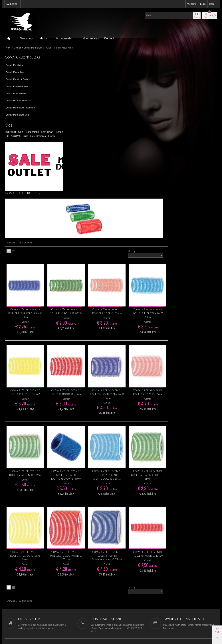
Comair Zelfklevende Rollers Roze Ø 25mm (158, 173)
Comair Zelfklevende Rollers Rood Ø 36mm (119, 252)
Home (8, 48)
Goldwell (32, 136)
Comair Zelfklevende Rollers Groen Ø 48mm (79, 332)
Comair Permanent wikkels (19, 101)
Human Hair (15, 136)
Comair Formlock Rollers (18, 79)
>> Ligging (10, 518)
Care (51, 136)
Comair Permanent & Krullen (38, 48)
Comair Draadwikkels (16, 94)
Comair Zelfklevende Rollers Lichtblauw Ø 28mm (198, 175)
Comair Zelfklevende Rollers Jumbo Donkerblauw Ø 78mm (158, 413)
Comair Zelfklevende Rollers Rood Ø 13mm (198, 411)
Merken (46, 38)
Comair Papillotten (15, 65)
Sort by (181, 114)
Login (203, 4)
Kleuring (20, 140)
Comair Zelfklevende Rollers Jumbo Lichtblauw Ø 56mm (158, 333)
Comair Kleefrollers (15, 72)
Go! (148, 517)
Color (22, 132)
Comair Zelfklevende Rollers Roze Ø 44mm (198, 252)
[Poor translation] (13, 590)
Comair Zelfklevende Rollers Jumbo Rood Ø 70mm (118, 413)
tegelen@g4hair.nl (14, 524)
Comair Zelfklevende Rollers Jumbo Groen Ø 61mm (198, 333)
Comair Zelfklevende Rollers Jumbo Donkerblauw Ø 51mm (118, 333)
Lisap (43, 136)
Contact (109, 38)
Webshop (28, 38)
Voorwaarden (65, 38)
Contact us (175, 533)
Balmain (11, 132)
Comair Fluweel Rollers (17, 86)
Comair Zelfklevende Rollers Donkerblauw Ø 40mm (158, 254)
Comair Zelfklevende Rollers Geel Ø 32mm (79, 252)
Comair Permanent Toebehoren (21, 108)
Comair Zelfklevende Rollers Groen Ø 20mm (119, 173)
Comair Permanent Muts (17, 115)
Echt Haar (47, 132)
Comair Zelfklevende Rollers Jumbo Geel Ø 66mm (79, 413)
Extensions (33, 132)
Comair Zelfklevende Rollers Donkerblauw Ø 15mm (79, 175)
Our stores (174, 529)
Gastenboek (91, 38)
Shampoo (10, 140)
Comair (17, 48)
